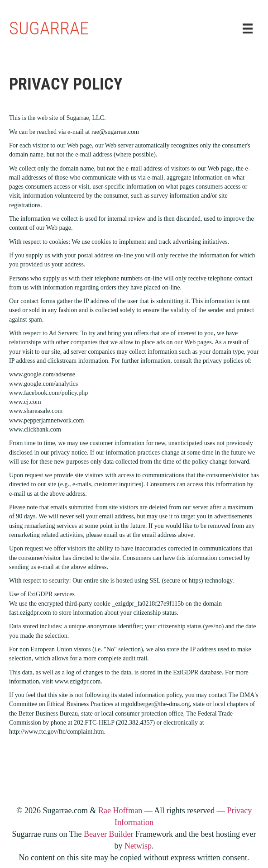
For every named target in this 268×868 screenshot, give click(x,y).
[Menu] (248, 29)
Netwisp (138, 846)
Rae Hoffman (120, 811)
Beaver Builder (108, 834)
